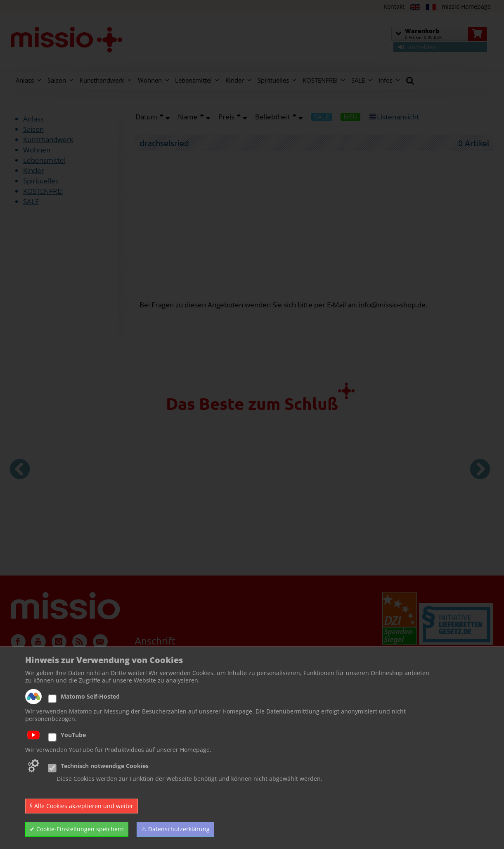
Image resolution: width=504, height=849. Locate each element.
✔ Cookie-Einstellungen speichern (77, 829)
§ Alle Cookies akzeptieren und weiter (82, 806)
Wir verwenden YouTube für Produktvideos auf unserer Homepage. (118, 750)
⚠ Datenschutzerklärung (175, 829)
